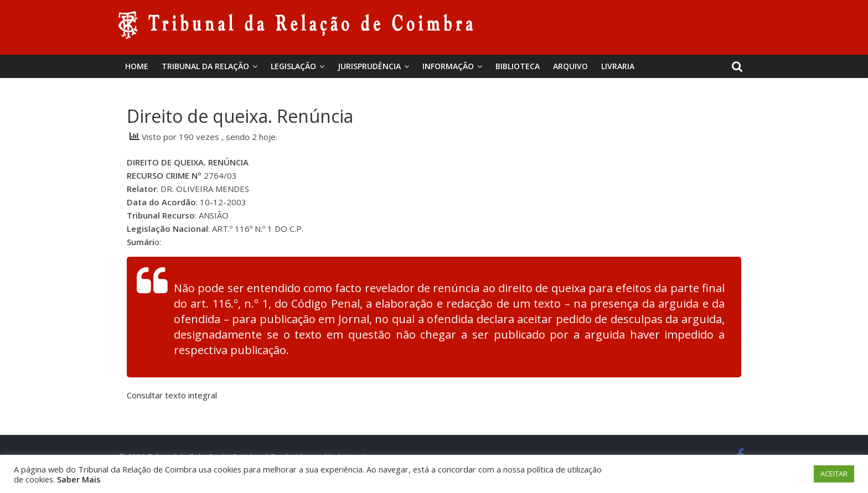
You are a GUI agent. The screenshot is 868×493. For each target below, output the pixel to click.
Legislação (293, 66)
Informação (448, 66)
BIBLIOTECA (518, 66)
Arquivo (570, 66)
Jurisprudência (369, 66)
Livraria (618, 66)
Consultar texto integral (172, 395)
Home (137, 66)
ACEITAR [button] (834, 474)
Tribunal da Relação (205, 66)
